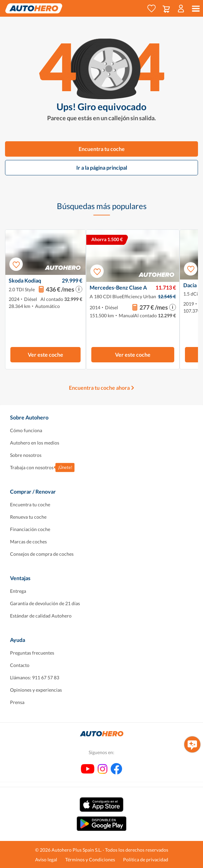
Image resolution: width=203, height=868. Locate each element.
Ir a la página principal (102, 167)
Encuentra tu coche (102, 149)
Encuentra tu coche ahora (99, 388)
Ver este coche (45, 355)
